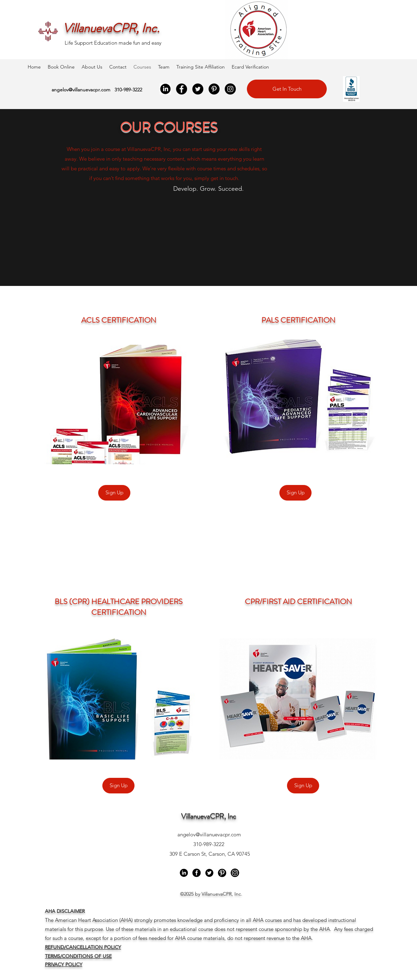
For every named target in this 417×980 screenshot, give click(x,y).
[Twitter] (198, 89)
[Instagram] (230, 89)
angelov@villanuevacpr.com (81, 90)
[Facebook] (182, 89)
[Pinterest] (214, 89)
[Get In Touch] (287, 89)
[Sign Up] (114, 493)
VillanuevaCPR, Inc (209, 816)
